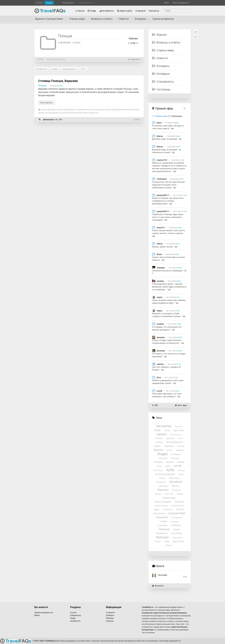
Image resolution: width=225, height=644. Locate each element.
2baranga (161, 268)
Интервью (161, 74)
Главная (39, 3)
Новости (124, 19)
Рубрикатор (75, 615)
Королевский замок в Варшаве (84, 113)
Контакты (154, 11)
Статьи (73, 613)
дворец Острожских (61, 113)
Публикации (175, 116)
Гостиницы (161, 89)
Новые (49, 3)
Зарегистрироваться (181, 3)
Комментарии (160, 116)
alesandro (161, 337)
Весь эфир (181, 405)
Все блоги (158, 586)
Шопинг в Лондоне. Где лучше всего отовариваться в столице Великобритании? (168, 201)
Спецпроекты (163, 82)
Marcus (160, 136)
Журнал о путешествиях (49, 19)
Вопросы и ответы (102, 19)
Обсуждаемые (69, 3)
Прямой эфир (164, 108)
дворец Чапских (45, 113)
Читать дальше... (47, 103)
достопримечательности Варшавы (88, 110)
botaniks (160, 324)
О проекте (141, 11)
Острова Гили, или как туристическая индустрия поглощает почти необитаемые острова (169, 185)
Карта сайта (125, 11)
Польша (42, 86)
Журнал (159, 35)
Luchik (159, 391)
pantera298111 (163, 195)
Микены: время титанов (162, 247)
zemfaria (160, 281)
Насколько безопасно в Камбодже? (167, 271)
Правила (110, 615)
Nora (159, 378)
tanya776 (161, 228)
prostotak (161, 351)
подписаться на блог (56, 59)
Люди (92, 11)
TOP (83, 69)
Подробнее (134, 59)
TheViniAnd (162, 179)
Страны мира (77, 19)
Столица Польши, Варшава (58, 81)
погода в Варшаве (112, 110)
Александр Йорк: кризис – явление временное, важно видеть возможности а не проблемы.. (169, 287)
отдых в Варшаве (48, 110)
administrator (48, 120)
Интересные (42, 69)
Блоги (80, 11)
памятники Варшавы (130, 110)
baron (159, 123)
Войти (166, 3)
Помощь (110, 621)
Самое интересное (87, 3)
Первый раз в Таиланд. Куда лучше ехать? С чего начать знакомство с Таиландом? (168, 217)
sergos (160, 297)
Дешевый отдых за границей (165, 139)
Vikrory (160, 244)
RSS (41, 59)
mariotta (160, 364)
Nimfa (159, 254)
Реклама (110, 618)
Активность (107, 11)
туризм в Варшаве (64, 110)
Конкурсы (141, 19)
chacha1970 (162, 160)
